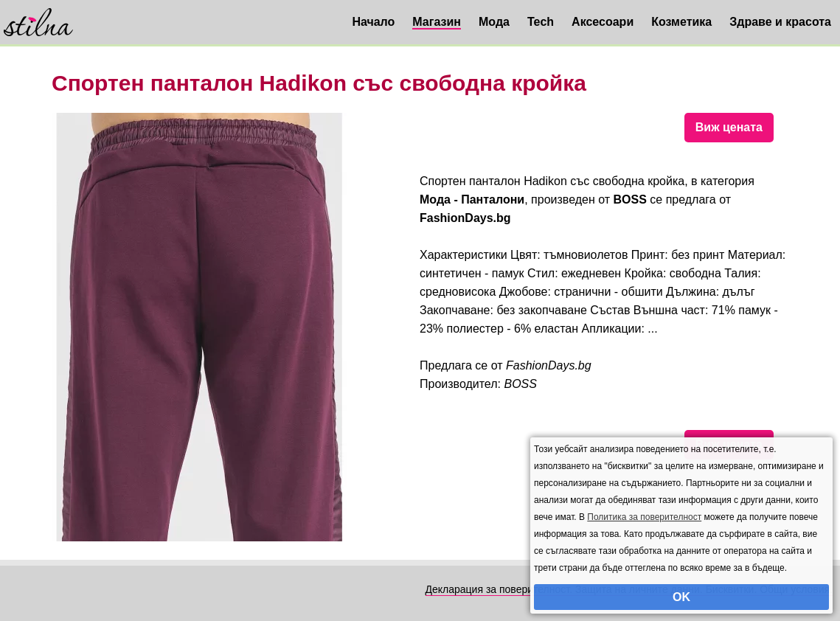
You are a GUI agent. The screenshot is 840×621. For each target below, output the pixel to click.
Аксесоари (603, 22)
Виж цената (729, 127)
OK (681, 597)
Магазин (437, 22)
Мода (494, 22)
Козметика (681, 22)
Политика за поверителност (644, 517)
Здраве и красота (780, 22)
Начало (373, 22)
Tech (541, 22)
